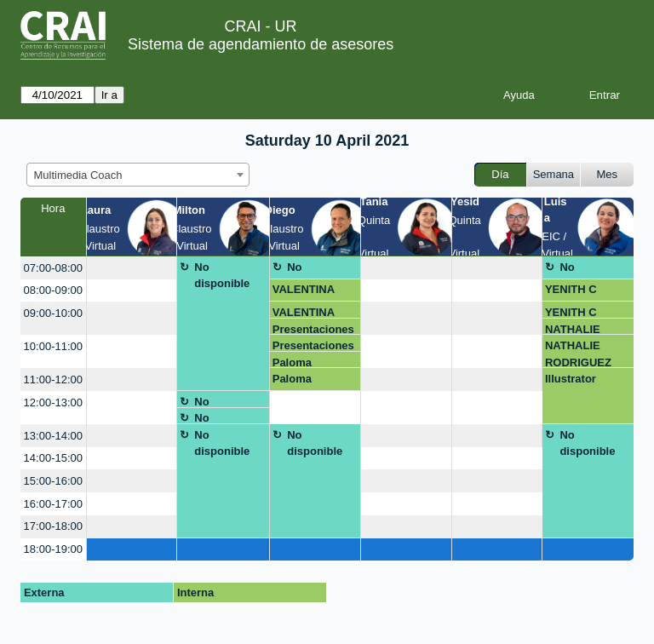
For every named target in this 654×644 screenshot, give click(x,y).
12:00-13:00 (53, 402)
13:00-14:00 (53, 436)
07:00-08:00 (53, 268)
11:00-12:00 (53, 379)
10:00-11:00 (53, 346)
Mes (608, 174)
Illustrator (571, 379)
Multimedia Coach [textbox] (78, 175)
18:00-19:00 (53, 549)
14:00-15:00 (53, 458)
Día (500, 174)
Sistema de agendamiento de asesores (261, 44)
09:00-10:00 (53, 313)
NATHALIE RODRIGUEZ (578, 329)
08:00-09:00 (53, 290)
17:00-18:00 (53, 526)
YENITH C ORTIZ (571, 292)
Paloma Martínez (295, 362)
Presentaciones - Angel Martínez (315, 329)
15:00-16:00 (53, 481)
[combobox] (138, 175)
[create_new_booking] (132, 268)
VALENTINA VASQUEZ (304, 292)
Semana (554, 174)
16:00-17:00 (53, 504)
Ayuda (519, 95)
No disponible (222, 276)
